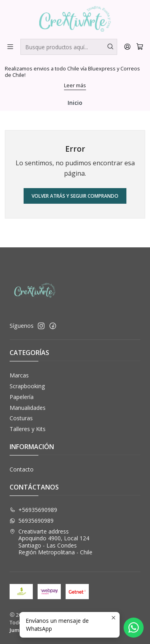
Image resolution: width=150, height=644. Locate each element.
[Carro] (140, 47)
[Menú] (10, 47)
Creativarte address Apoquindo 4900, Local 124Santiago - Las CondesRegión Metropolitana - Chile (51, 542)
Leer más (75, 85)
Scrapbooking (27, 386)
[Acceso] (127, 47)
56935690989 (32, 521)
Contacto (22, 469)
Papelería (22, 397)
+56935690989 (33, 510)
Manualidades (28, 408)
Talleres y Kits (28, 429)
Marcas (19, 375)
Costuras (21, 418)
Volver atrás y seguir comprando (75, 196)
